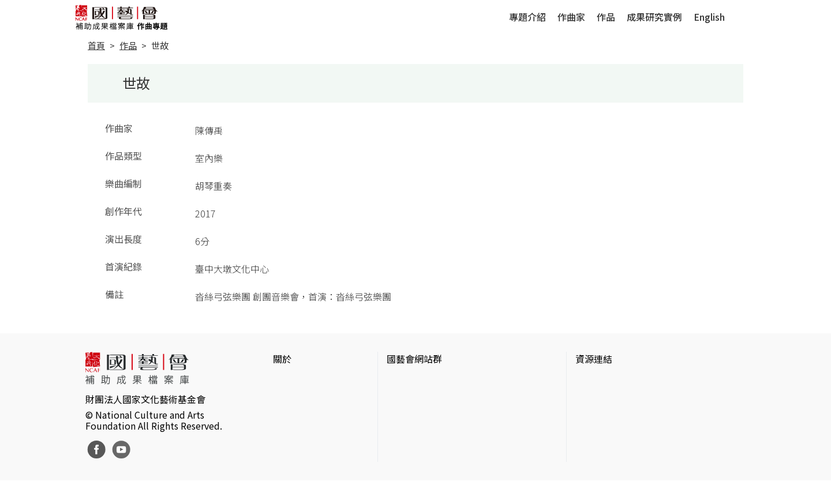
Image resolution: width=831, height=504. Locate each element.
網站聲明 (291, 400)
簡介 (282, 382)
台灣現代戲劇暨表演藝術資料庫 (640, 456)
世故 (160, 45)
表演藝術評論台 (419, 419)
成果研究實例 (654, 17)
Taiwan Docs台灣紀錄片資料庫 (638, 474)
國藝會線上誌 (414, 400)
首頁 (96, 45)
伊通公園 (594, 400)
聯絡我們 (291, 419)
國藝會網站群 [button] (414, 359)
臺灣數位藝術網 (608, 419)
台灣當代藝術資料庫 (617, 382)
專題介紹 (527, 17)
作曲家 (571, 17)
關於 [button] (282, 359)
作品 (606, 17)
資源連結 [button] (594, 359)
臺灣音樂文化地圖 (612, 437)
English (709, 17)
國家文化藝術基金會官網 (437, 382)
